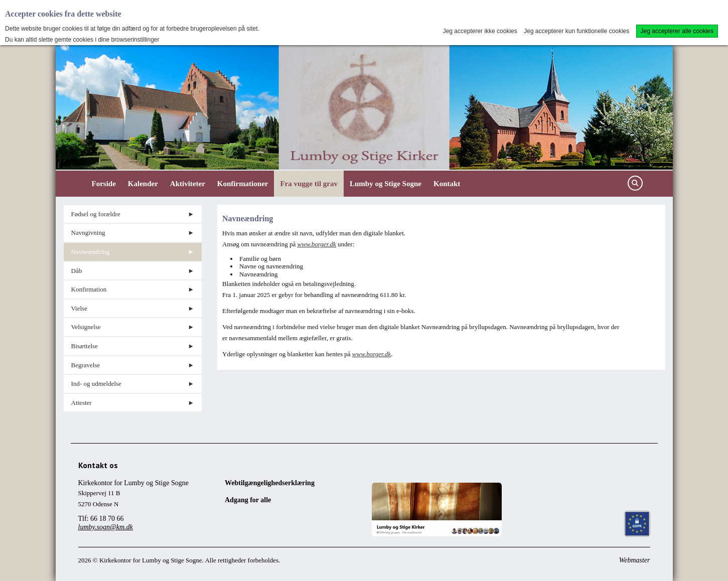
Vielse (79, 308)
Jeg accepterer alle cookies (677, 31)
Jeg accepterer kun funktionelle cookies (576, 31)
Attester (82, 403)
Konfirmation (89, 289)
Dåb (77, 271)
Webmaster (635, 560)
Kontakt (447, 184)
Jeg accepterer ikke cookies (480, 31)
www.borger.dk (316, 244)
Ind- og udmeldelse (96, 384)
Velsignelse (86, 327)
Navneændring (91, 252)
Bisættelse (85, 346)
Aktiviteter (188, 184)
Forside (104, 184)
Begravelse (86, 365)
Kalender (143, 184)
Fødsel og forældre (96, 214)
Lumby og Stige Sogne (386, 184)
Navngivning (88, 233)
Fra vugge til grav (309, 184)
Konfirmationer (243, 184)
